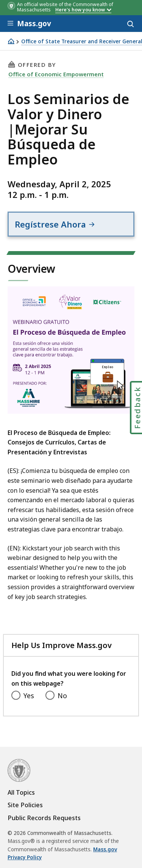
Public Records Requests (44, 818)
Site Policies (25, 805)
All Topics (21, 792)
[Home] (11, 41)
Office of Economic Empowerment (56, 74)
